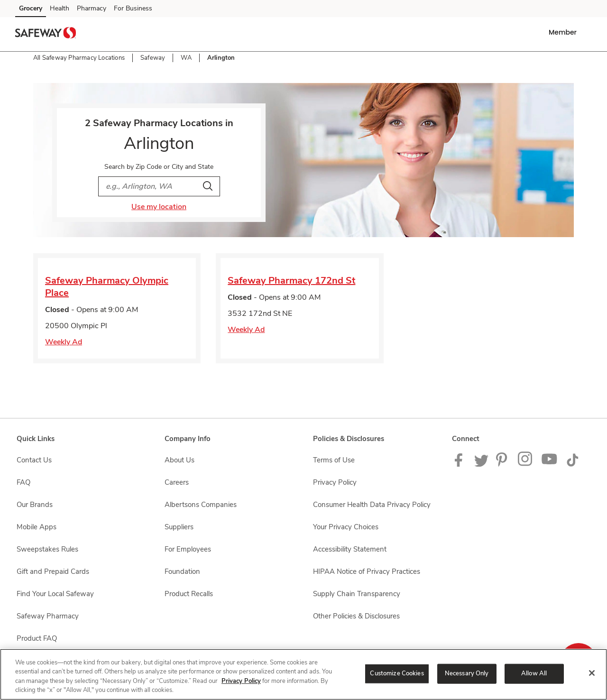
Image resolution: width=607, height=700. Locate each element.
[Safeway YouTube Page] (550, 464)
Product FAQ (37, 638)
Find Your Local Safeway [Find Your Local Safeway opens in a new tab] (55, 594)
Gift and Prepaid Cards (53, 571)
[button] (565, 32)
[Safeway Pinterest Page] (503, 464)
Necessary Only (467, 673)
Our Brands (35, 505)
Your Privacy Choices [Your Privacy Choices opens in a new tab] (346, 527)
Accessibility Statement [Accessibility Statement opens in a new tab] (350, 549)
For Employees (188, 549)
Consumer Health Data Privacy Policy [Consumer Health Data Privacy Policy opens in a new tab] (372, 505)
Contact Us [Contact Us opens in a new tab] (34, 460)
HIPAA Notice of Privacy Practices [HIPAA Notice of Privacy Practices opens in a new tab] (367, 571)
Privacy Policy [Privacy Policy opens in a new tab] (335, 482)
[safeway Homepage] (46, 34)
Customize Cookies (397, 673)
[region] (303, 674)
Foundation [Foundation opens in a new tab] (182, 571)
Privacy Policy (241, 681)
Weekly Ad (64, 342)
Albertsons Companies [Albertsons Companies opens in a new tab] (201, 505)
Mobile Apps (37, 527)
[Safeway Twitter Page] (481, 464)
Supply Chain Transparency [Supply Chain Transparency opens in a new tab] (357, 594)
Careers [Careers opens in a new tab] (177, 482)
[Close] (592, 673)
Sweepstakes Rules (47, 549)
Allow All (534, 673)
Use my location (159, 207)
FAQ (23, 482)
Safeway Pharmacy (48, 616)
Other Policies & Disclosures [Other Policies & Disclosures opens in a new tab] (356, 616)
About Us (179, 460)
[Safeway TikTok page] (572, 464)
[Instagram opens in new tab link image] (526, 464)
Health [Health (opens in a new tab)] (60, 8)
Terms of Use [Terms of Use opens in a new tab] (334, 460)
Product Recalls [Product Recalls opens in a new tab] (189, 594)
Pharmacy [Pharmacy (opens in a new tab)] (92, 8)
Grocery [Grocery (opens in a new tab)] (31, 8)
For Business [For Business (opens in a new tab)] (133, 8)
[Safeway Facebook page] (461, 464)
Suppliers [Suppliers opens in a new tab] (179, 527)
